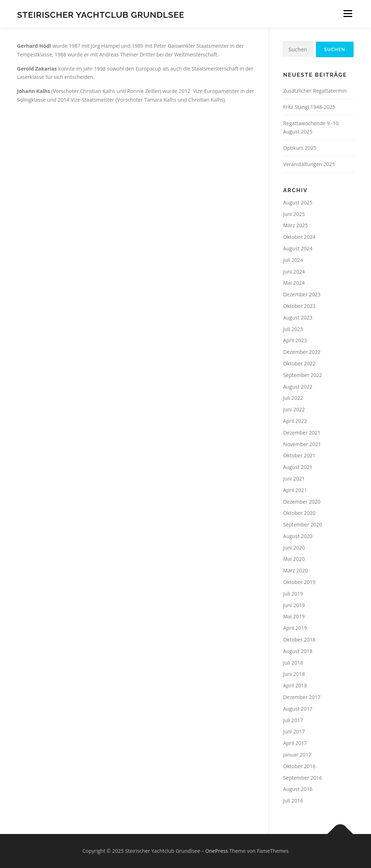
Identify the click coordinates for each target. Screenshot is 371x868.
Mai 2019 (294, 616)
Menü (348, 14)
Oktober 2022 (299, 363)
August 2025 (298, 202)
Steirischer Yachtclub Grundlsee (101, 15)
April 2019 (295, 628)
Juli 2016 (293, 801)
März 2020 (295, 570)
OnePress (217, 851)
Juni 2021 (294, 479)
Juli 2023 (293, 329)
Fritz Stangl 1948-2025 (309, 107)
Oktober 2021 (299, 455)
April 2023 (295, 340)
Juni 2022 (294, 409)
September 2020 (303, 524)
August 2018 (298, 651)
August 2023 (298, 317)
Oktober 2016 (299, 766)
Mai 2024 (294, 283)
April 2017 (295, 743)
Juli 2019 (293, 594)
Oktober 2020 (299, 513)
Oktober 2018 (299, 640)
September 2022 (303, 375)
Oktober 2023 (299, 306)
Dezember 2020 (302, 502)
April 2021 (295, 490)
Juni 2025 (294, 214)
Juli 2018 (293, 663)
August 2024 (298, 248)
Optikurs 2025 (300, 148)
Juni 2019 (294, 605)
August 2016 (298, 789)
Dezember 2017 (302, 697)
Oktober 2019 (299, 582)
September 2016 (303, 778)
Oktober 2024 (299, 237)
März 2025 (295, 225)
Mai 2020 (294, 559)
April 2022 (295, 421)
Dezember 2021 (302, 433)
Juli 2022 (293, 398)
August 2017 (298, 709)
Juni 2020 (294, 548)
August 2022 (298, 387)
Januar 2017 (297, 755)
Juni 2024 (294, 272)
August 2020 (298, 536)
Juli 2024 (293, 260)
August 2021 (298, 467)
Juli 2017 (293, 720)
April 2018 (295, 685)
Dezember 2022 (302, 352)
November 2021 (302, 444)
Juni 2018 (294, 674)
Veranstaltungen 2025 (309, 164)
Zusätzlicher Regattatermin (315, 91)
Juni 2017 (294, 731)
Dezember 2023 (302, 294)
